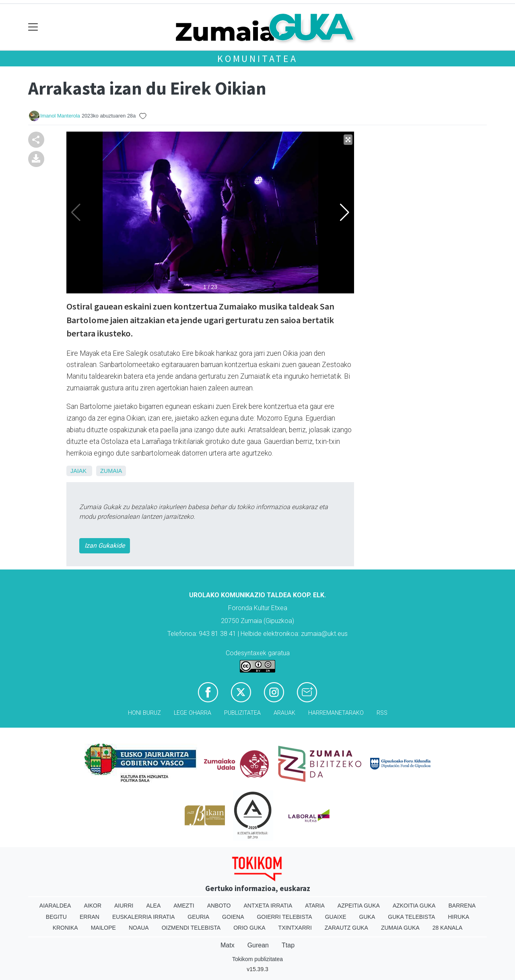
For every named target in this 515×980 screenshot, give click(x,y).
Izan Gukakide (105, 546)
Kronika (65, 928)
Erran (90, 917)
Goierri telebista (284, 917)
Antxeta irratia (268, 906)
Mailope (103, 928)
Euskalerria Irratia (143, 917)
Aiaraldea (55, 906)
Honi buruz (144, 713)
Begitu (56, 917)
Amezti (184, 906)
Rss (382, 713)
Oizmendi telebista (191, 928)
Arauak (284, 713)
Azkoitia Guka (414, 906)
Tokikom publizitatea (257, 959)
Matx (228, 945)
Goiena (233, 917)
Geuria (198, 917)
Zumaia (111, 471)
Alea (153, 906)
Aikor (93, 906)
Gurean (258, 945)
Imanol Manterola (60, 116)
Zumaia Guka (400, 928)
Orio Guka (249, 928)
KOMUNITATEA (257, 59)
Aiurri (124, 906)
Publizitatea (242, 713)
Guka (367, 917)
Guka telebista (411, 917)
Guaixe (336, 917)
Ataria (315, 906)
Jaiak (78, 471)
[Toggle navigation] (33, 27)
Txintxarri (295, 928)
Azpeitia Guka (359, 906)
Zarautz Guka (346, 928)
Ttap (288, 945)
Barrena (462, 906)
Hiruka (458, 917)
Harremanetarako (336, 713)
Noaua (139, 928)
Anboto (219, 906)
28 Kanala (448, 928)
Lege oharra (193, 713)
